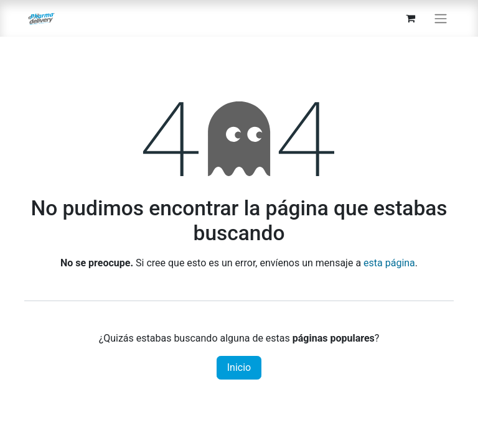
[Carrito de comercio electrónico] (410, 18)
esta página (389, 263)
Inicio (239, 367)
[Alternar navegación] (441, 18)
